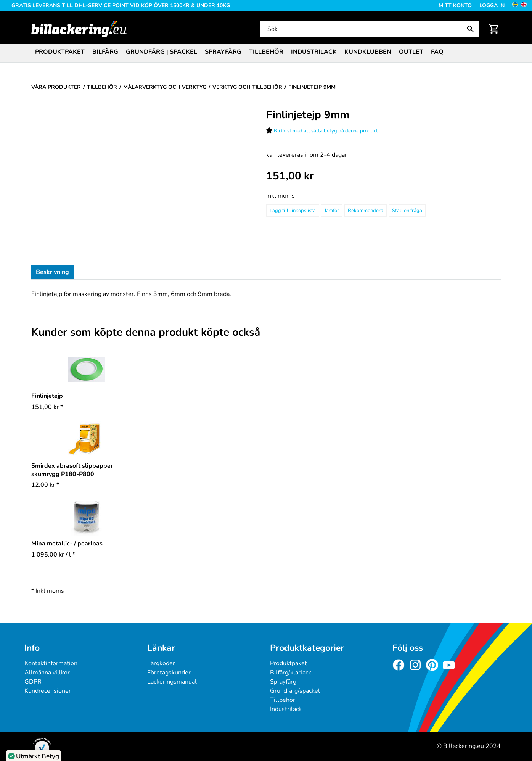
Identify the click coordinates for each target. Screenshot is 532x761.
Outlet (411, 52)
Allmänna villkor (47, 673)
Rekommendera (366, 211)
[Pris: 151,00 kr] (290, 176)
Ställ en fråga (407, 211)
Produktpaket (60, 52)
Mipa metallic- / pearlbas (67, 544)
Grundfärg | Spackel (162, 52)
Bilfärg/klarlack (291, 673)
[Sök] (369, 29)
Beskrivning (52, 272)
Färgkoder (161, 663)
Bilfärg (105, 52)
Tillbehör (266, 52)
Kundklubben (368, 52)
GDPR (33, 682)
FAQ (437, 52)
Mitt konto (455, 6)
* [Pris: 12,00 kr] (45, 485)
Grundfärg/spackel (295, 691)
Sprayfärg (223, 52)
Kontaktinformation (51, 663)
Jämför (332, 211)
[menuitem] (60, 51)
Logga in (492, 6)
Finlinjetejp (47, 396)
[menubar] (266, 53)
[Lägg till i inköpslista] (293, 211)
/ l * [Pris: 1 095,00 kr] (53, 555)
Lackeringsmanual (172, 682)
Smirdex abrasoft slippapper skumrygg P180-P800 (72, 470)
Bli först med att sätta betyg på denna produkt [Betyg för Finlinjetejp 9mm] (326, 131)
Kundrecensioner (48, 691)
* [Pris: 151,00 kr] (47, 407)
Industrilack (314, 52)
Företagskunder (169, 673)
